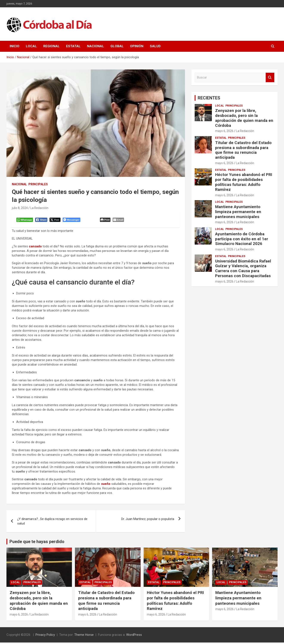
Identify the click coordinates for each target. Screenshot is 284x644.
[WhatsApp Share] (26, 221)
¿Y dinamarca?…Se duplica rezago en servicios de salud (52, 523)
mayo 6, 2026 (224, 131)
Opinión (137, 46)
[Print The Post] (106, 221)
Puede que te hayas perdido (37, 543)
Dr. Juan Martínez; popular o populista (148, 520)
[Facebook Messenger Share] (72, 221)
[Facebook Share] (42, 221)
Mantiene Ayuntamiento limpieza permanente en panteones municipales (238, 212)
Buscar (270, 78)
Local (31, 46)
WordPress (134, 636)
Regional (51, 46)
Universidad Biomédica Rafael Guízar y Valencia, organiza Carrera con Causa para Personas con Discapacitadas (243, 268)
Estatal (73, 46)
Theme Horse (84, 636)
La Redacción (39, 208)
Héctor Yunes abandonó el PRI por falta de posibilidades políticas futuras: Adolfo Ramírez (244, 182)
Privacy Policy (45, 636)
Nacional (95, 46)
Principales (38, 184)
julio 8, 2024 (20, 208)
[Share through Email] (119, 221)
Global (117, 46)
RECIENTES (209, 98)
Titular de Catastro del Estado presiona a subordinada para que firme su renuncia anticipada (243, 150)
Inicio (15, 46)
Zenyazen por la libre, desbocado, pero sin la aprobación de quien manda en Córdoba (244, 118)
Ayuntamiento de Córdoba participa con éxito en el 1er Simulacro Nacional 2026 (242, 239)
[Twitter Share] (56, 221)
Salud (155, 46)
